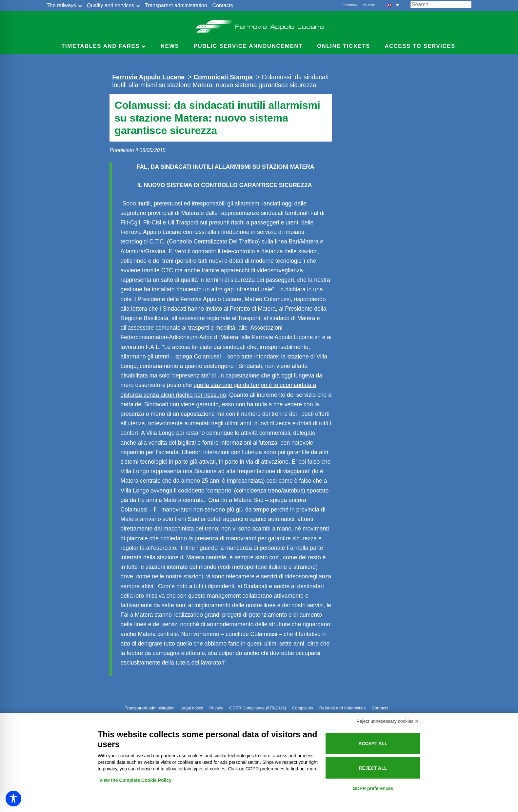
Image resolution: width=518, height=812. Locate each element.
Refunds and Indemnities (343, 708)
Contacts (223, 5)
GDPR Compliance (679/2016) (258, 708)
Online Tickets (344, 46)
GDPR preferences (373, 788)
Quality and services (110, 5)
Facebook (350, 5)
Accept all (373, 744)
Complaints (303, 708)
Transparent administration (176, 5)
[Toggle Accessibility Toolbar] (13, 799)
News (170, 46)
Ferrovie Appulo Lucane (259, 25)
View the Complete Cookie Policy (135, 780)
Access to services (420, 46)
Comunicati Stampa (223, 77)
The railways (61, 5)
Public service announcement (248, 46)
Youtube (369, 5)
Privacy (216, 708)
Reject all (373, 768)
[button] (393, 5)
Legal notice (192, 708)
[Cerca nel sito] (441, 5)
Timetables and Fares (100, 46)
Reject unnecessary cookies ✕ (388, 721)
